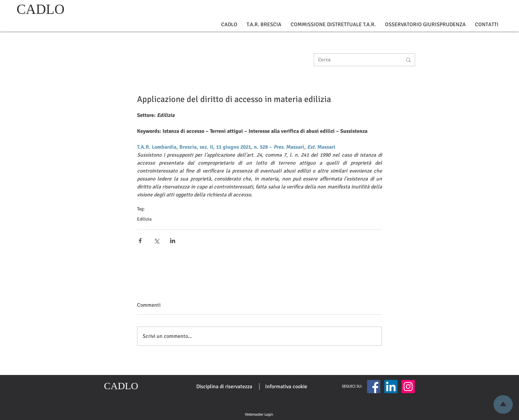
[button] (229, 25)
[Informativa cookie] (286, 387)
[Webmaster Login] (259, 415)
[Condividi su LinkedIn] (173, 241)
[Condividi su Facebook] (140, 241)
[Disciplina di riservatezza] (224, 387)
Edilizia (144, 219)
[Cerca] (355, 60)
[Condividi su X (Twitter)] (156, 241)
